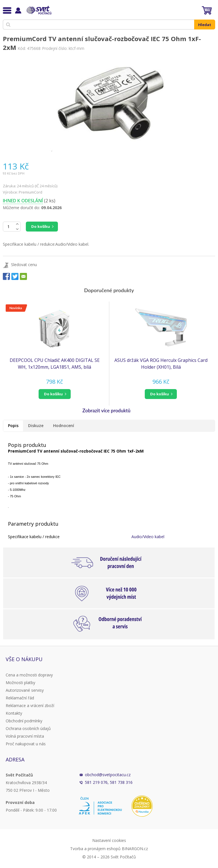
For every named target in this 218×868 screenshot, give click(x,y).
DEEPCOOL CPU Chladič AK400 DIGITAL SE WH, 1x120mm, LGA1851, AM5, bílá (55, 364)
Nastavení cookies (109, 840)
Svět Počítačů (38, 10)
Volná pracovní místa (25, 736)
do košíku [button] (53, 394)
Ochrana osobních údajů (28, 728)
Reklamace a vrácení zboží (30, 705)
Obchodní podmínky (24, 721)
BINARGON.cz (135, 849)
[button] (54, 394)
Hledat (205, 25)
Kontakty (14, 713)
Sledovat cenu (24, 265)
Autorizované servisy (25, 690)
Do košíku (41, 226)
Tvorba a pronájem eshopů (95, 849)
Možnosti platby (20, 683)
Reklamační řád (20, 698)
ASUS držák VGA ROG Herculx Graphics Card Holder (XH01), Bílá (161, 364)
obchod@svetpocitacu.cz (108, 775)
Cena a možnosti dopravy (29, 675)
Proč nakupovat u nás (26, 744)
